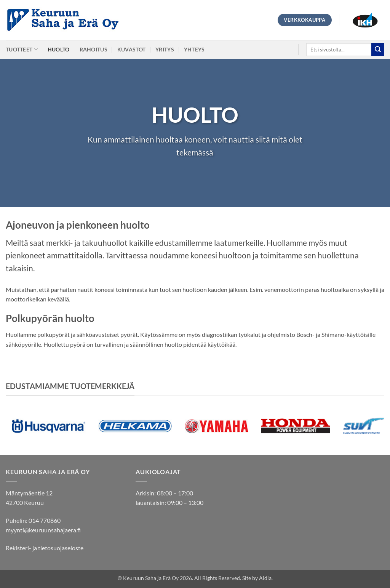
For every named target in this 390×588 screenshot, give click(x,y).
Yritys (165, 49)
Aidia (265, 578)
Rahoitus (94, 49)
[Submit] (378, 50)
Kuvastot (131, 49)
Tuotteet (22, 49)
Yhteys (194, 49)
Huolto (59, 49)
